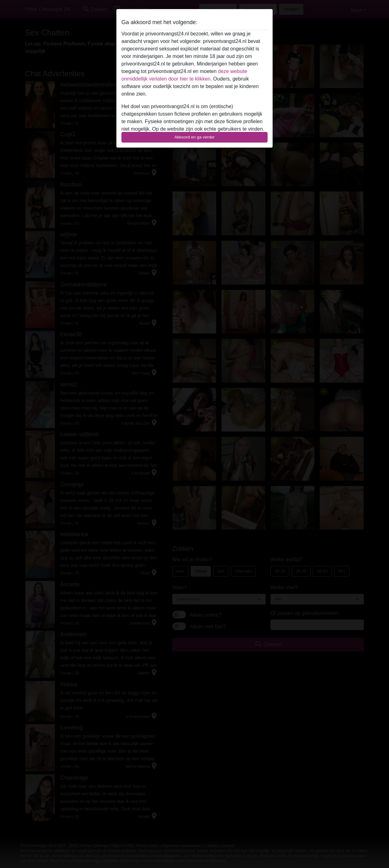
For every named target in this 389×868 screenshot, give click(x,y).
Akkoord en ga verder (194, 137)
